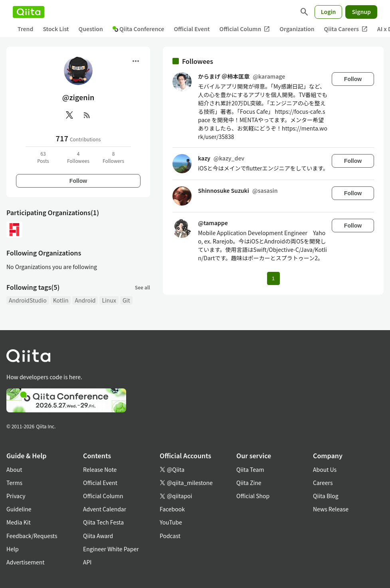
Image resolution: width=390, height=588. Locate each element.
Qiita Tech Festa (103, 522)
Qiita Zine (249, 483)
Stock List (56, 29)
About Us (325, 469)
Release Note (100, 469)
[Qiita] (29, 12)
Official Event (192, 29)
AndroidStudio (28, 300)
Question (91, 29)
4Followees (78, 157)
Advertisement (26, 562)
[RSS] (87, 115)
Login (329, 12)
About (14, 469)
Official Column (245, 29)
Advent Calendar (105, 509)
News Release (331, 509)
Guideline (19, 509)
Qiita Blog (326, 496)
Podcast (170, 536)
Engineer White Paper (111, 549)
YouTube (171, 522)
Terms (14, 483)
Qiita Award (98, 536)
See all (143, 287)
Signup (361, 12)
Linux (109, 300)
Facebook (172, 509)
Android (85, 300)
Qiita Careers (346, 29)
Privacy (16, 496)
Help (13, 549)
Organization (297, 29)
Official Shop (253, 496)
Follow (78, 181)
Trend (25, 29)
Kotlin (61, 300)
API (87, 562)
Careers (323, 483)
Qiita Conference (139, 29)
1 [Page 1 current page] (273, 278)
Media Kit (19, 522)
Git (126, 300)
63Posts (43, 157)
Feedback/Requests (32, 536)
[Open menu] (136, 61)
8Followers (113, 157)
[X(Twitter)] (69, 115)
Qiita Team (250, 469)
